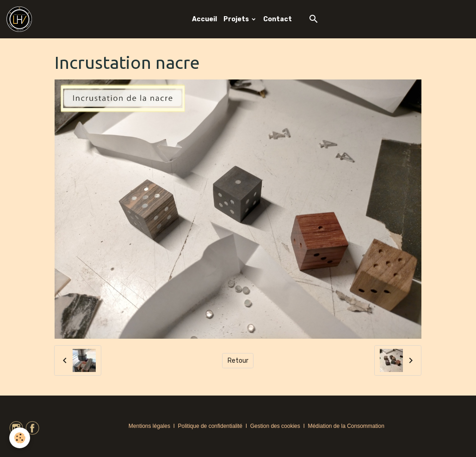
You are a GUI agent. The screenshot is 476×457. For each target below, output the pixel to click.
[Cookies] (20, 438)
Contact (278, 19)
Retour (238, 361)
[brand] (21, 19)
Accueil (204, 19)
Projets (237, 19)
